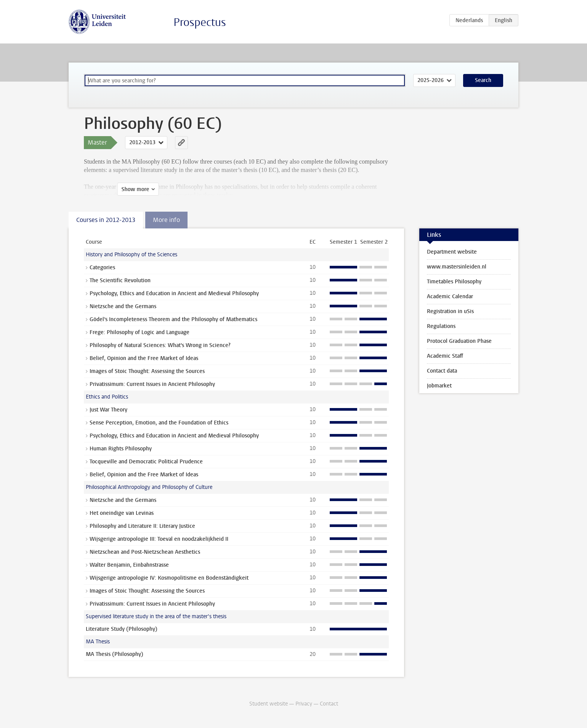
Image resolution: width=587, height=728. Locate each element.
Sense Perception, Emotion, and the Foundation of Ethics (159, 423)
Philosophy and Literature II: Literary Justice (142, 526)
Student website (269, 704)
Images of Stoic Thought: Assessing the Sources (147, 371)
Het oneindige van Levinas (122, 513)
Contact (329, 704)
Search (483, 80)
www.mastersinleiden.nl (457, 267)
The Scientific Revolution (120, 280)
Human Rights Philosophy (121, 449)
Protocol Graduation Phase (459, 341)
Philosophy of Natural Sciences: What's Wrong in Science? (160, 345)
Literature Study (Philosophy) (122, 629)
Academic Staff (445, 356)
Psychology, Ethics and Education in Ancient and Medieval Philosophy (174, 293)
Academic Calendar (450, 297)
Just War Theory (108, 410)
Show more (102, 189)
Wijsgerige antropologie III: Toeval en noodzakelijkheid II (159, 539)
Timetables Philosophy (454, 282)
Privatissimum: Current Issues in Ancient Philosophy (152, 384)
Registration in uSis (450, 311)
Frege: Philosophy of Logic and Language (140, 332)
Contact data (442, 371)
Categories (102, 268)
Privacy (304, 704)
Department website (452, 252)
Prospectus (200, 22)
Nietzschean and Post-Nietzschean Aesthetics (145, 552)
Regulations (441, 326)
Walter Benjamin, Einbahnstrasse (129, 565)
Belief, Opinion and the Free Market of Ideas (144, 358)
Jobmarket (439, 386)
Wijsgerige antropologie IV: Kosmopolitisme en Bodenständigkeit (169, 578)
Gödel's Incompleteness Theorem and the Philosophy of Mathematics (173, 319)
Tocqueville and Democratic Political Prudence (146, 462)
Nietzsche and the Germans (123, 306)
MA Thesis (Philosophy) (115, 654)
